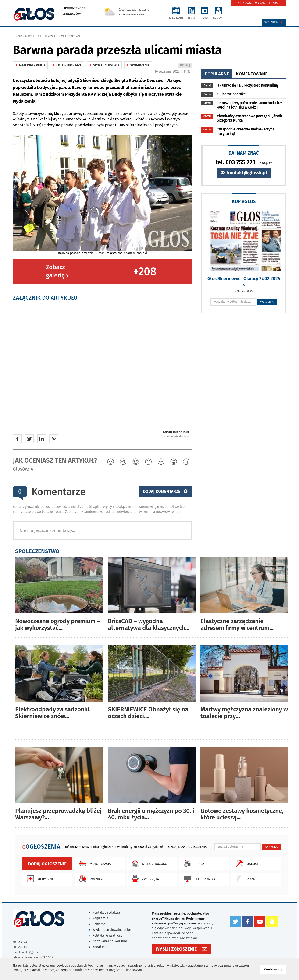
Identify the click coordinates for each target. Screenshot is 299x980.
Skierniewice (74, 8)
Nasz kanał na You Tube (110, 941)
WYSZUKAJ (267, 302)
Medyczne (39, 879)
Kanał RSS (100, 947)
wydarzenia (138, 65)
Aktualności (46, 36)
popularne (217, 74)
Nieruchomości (148, 863)
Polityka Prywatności (108, 936)
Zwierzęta (144, 879)
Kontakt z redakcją (106, 913)
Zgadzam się (275, 969)
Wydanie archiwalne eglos (112, 930)
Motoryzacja (94, 863)
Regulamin (100, 918)
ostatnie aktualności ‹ (176, 436)
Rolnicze (91, 879)
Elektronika (198, 879)
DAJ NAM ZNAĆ (244, 153)
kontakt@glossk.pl (244, 173)
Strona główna (23, 36)
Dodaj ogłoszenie (47, 864)
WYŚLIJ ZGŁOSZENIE (176, 949)
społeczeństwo (69, 36)
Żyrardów (72, 14)
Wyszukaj (274, 22)
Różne (246, 879)
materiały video (30, 65)
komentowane (252, 74)
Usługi (246, 863)
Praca (193, 863)
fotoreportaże (67, 65)
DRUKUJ (186, 66)
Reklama (99, 924)
